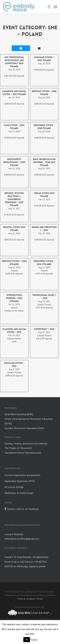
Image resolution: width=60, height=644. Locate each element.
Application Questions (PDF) (20, 481)
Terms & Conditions (27, 599)
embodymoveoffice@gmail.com (22, 539)
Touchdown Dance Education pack (23, 453)
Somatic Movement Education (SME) (24, 428)
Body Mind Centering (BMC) (19, 414)
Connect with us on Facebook (22, 509)
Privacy (40, 599)
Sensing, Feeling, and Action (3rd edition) (26, 443)
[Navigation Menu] (55, 7)
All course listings (14, 487)
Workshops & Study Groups (19, 493)
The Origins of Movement (18, 448)
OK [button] (27, 640)
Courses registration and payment (22, 475)
